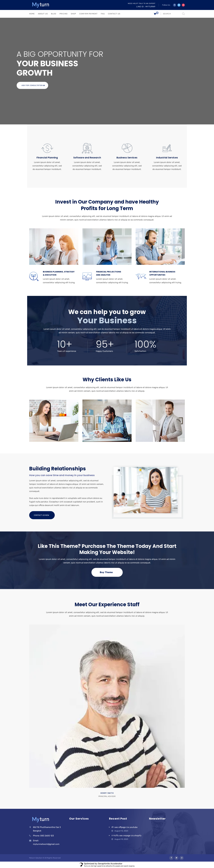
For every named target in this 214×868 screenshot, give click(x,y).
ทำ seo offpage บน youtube (124, 827)
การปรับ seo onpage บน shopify (126, 836)
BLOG (54, 14)
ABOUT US (43, 14)
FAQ (103, 14)
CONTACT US (114, 14)
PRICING (64, 14)
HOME (32, 14)
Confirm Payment (88, 14)
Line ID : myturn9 (146, 7)
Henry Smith (107, 793)
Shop (73, 14)
